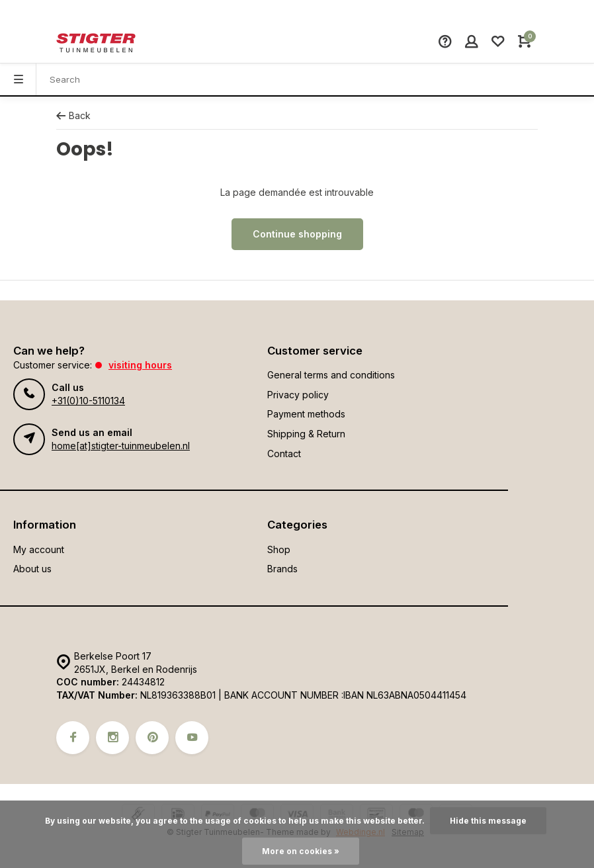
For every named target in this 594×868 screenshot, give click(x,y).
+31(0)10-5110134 (88, 401)
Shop (279, 549)
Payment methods (306, 414)
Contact (284, 454)
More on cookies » (301, 851)
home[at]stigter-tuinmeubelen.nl (121, 446)
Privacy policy (298, 395)
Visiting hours (140, 365)
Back (73, 115)
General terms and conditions (331, 375)
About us (32, 569)
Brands (282, 569)
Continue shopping (297, 234)
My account (39, 549)
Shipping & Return (306, 434)
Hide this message (488, 821)
